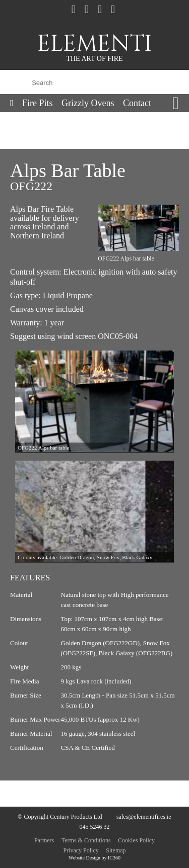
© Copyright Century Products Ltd (60, 817)
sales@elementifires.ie (144, 817)
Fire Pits (38, 103)
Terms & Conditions (86, 840)
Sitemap (116, 850)
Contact (137, 103)
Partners (44, 840)
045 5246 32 (95, 827)
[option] (94, 402)
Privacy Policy (81, 850)
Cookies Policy (136, 840)
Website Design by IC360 (94, 858)
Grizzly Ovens (88, 103)
